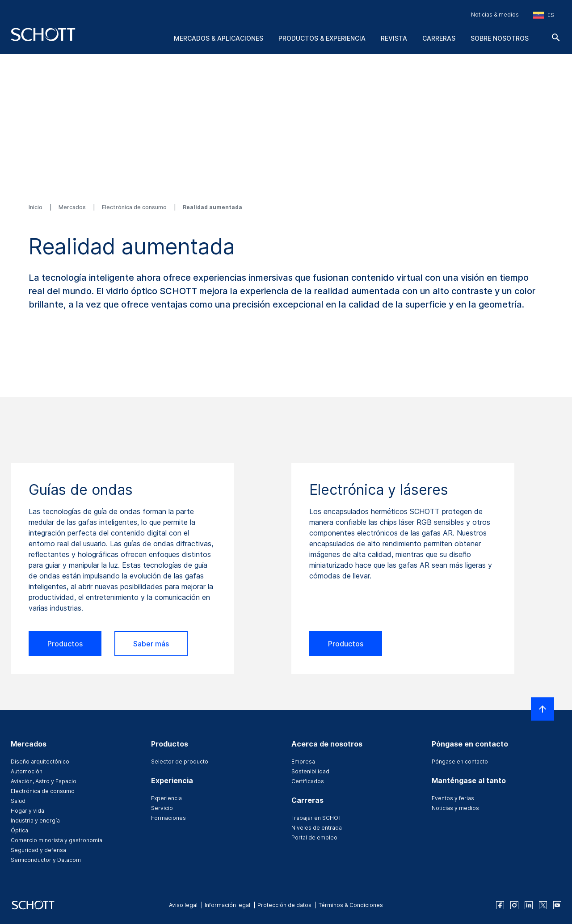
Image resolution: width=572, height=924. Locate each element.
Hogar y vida (27, 811)
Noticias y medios (455, 808)
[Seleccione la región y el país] (544, 15)
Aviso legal (183, 905)
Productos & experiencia (322, 38)
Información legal (227, 905)
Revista (394, 38)
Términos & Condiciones (351, 905)
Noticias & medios (495, 15)
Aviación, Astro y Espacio (44, 781)
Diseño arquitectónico (40, 762)
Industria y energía (35, 821)
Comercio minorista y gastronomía (57, 840)
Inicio (36, 207)
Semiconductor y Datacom (46, 860)
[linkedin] (529, 905)
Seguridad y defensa (38, 850)
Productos (65, 644)
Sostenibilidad (310, 771)
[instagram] (514, 905)
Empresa (303, 762)
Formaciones (168, 818)
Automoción (27, 771)
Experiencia (166, 798)
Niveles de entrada (317, 828)
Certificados (308, 781)
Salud (18, 801)
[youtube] (557, 905)
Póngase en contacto (460, 762)
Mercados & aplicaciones (219, 38)
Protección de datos (284, 905)
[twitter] (543, 905)
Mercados (73, 207)
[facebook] (500, 905)
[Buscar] (556, 38)
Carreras (439, 38)
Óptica (19, 830)
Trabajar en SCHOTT (318, 818)
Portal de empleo (314, 838)
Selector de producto (180, 762)
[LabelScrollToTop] (543, 709)
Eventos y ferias (453, 798)
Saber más (151, 644)
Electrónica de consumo (135, 207)
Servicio (162, 808)
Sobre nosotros (500, 38)
